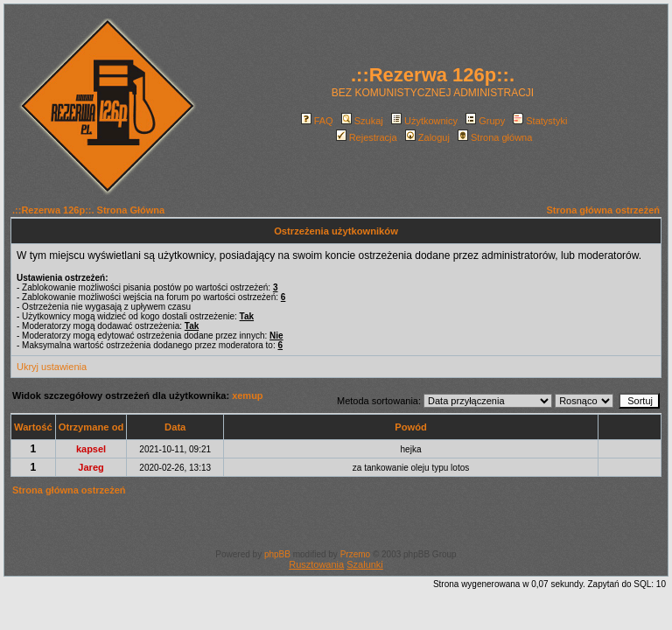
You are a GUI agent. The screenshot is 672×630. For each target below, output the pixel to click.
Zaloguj (427, 137)
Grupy (485, 121)
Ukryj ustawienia (52, 367)
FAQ (317, 121)
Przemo (355, 554)
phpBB (277, 554)
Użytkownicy (424, 121)
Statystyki (540, 121)
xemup (247, 395)
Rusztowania (316, 564)
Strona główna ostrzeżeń (603, 210)
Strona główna (495, 137)
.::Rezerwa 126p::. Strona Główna (88, 210)
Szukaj (362, 121)
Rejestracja (367, 137)
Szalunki (365, 564)
